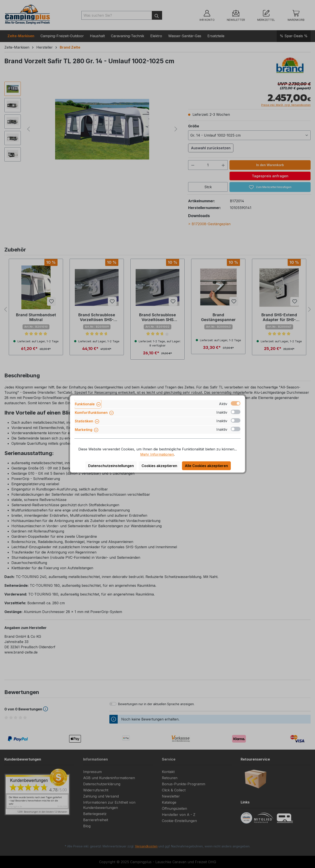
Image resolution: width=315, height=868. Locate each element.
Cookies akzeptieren (159, 466)
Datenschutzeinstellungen (111, 466)
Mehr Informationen (157, 454)
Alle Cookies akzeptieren (206, 466)
